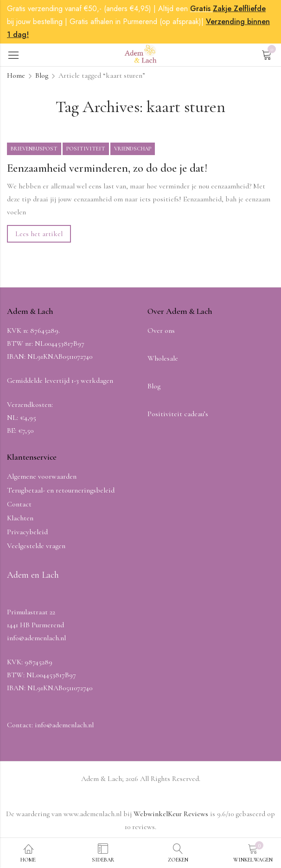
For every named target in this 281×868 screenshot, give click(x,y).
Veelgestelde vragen (36, 546)
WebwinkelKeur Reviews (171, 814)
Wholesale (163, 358)
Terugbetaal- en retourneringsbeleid (61, 490)
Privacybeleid (27, 532)
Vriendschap (133, 149)
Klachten (20, 518)
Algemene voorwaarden (42, 476)
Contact (19, 504)
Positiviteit (86, 149)
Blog (42, 75)
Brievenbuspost (34, 149)
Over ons (161, 331)
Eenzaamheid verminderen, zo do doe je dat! (107, 168)
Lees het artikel (39, 234)
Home (16, 75)
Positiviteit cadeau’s (178, 414)
